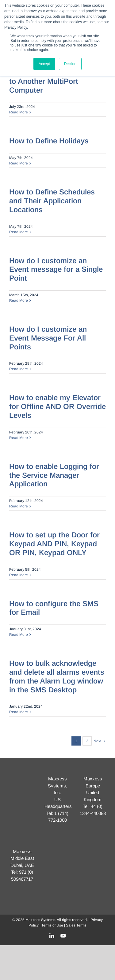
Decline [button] (70, 64)
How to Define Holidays (49, 141)
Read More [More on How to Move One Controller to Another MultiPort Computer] (19, 112)
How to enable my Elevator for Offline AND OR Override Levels (57, 406)
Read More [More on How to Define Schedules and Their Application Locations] (19, 232)
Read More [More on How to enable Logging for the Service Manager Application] (19, 506)
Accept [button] (44, 64)
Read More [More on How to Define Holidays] (19, 163)
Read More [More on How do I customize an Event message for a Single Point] (19, 300)
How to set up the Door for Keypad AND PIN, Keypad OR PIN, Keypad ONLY (54, 544)
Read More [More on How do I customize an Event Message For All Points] (19, 369)
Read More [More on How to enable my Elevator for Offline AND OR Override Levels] (19, 438)
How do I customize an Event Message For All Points (48, 338)
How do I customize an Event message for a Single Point (56, 269)
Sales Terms (76, 925)
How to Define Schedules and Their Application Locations (52, 201)
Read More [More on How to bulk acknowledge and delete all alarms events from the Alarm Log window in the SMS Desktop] (19, 712)
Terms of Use (52, 925)
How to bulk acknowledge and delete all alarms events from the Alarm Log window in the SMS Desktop (57, 676)
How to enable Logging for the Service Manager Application (54, 475)
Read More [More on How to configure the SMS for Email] (19, 635)
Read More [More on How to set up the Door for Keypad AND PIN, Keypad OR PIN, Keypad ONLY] (19, 575)
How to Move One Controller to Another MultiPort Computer (57, 81)
